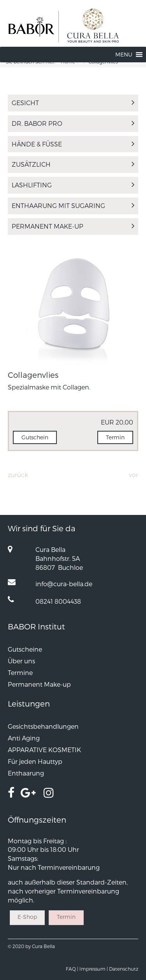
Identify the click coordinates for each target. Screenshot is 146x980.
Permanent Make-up (73, 226)
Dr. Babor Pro (73, 123)
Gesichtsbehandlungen (43, 726)
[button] (124, 55)
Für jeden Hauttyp (35, 761)
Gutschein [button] (35, 437)
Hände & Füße (73, 144)
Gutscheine (25, 649)
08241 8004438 (58, 601)
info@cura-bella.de (64, 584)
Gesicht (73, 103)
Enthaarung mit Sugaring (73, 205)
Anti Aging (24, 738)
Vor (134, 475)
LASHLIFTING (73, 185)
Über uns (21, 661)
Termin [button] (115, 437)
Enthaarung (26, 773)
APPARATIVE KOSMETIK (44, 750)
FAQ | (72, 969)
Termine (20, 672)
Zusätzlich (73, 164)
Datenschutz (124, 969)
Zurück (18, 475)
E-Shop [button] (27, 917)
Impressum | (94, 969)
